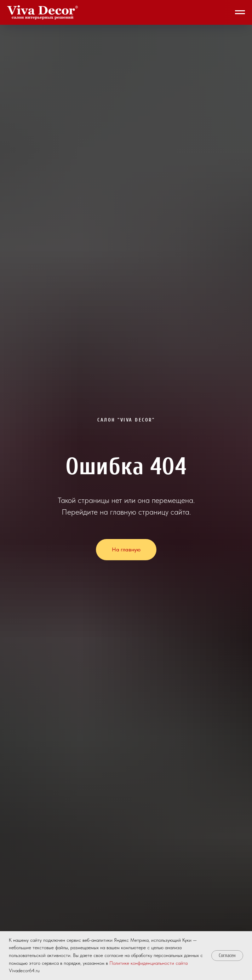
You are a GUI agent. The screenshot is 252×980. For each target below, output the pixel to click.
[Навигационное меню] (240, 12)
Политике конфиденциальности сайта (148, 963)
